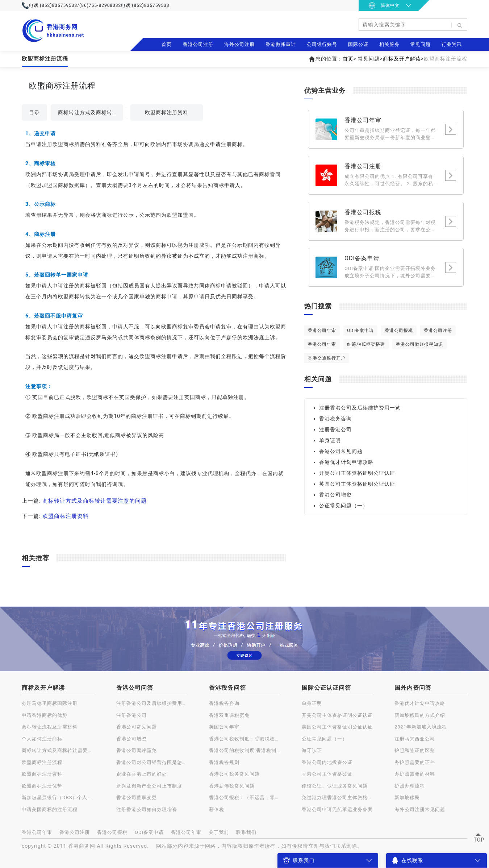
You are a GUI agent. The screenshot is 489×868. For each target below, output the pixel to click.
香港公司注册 (198, 44)
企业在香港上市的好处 (142, 774)
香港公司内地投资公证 (327, 762)
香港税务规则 (224, 762)
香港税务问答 (227, 688)
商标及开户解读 (402, 59)
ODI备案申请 (360, 331)
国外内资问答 (413, 688)
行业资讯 (452, 44)
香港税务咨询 (335, 419)
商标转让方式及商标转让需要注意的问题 (91, 112)
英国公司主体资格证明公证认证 (357, 484)
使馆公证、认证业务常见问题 (335, 786)
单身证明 (330, 440)
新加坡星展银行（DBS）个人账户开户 (58, 798)
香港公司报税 (399, 331)
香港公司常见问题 (341, 451)
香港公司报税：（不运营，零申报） (244, 798)
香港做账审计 (281, 44)
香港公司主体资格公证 (327, 774)
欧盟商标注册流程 (42, 762)
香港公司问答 (135, 688)
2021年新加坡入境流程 (421, 727)
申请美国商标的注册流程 (50, 809)
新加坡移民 (407, 798)
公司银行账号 (322, 44)
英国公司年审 (224, 727)
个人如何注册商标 (42, 739)
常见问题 (421, 44)
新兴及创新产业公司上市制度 (149, 786)
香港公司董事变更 (137, 798)
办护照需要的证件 (415, 762)
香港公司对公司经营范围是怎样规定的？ (152, 762)
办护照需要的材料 (415, 774)
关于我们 (219, 832)
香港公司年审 (322, 331)
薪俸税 (217, 809)
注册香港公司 (335, 429)
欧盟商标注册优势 (42, 786)
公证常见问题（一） (344, 506)
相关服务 (389, 44)
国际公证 (358, 44)
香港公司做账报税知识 (419, 344)
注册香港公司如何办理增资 (147, 809)
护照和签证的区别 (415, 750)
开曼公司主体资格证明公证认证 (357, 473)
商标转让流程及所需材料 (50, 727)
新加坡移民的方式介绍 (420, 715)
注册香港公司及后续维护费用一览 (360, 408)
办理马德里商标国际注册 (50, 703)
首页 (167, 44)
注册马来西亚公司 (415, 739)
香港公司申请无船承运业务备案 (337, 809)
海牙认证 (312, 750)
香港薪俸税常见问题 (232, 786)
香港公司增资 (335, 495)
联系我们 (246, 832)
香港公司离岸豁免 (137, 750)
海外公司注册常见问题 (420, 809)
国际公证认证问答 (326, 688)
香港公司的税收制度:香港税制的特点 (244, 750)
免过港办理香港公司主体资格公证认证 (337, 798)
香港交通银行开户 (327, 358)
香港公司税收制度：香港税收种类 (244, 739)
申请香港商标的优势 (45, 715)
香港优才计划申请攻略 (346, 462)
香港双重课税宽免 (229, 715)
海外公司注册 (239, 44)
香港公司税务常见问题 (234, 774)
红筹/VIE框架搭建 (366, 344)
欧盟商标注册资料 (167, 112)
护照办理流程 (410, 786)
